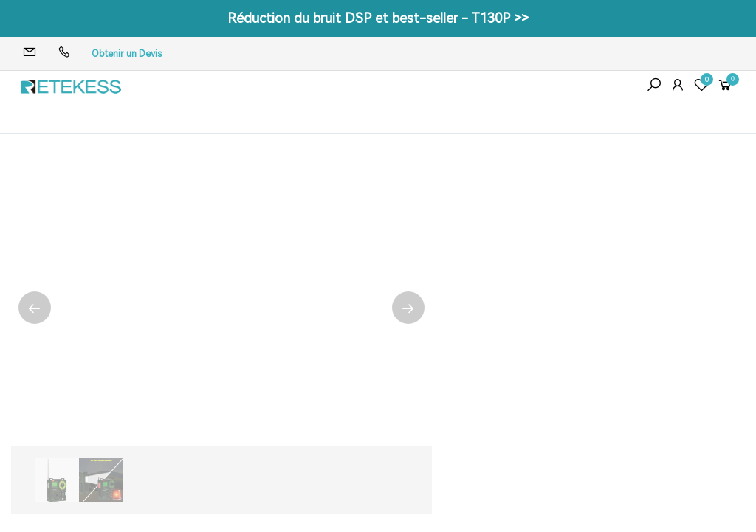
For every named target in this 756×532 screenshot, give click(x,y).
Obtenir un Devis (127, 54)
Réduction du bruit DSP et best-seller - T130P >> (378, 18)
